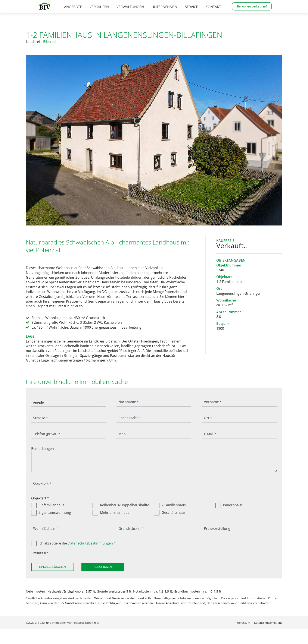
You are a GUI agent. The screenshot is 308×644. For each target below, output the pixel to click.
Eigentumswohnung (51, 512)
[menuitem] (73, 14)
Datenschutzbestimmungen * (92, 543)
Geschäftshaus (170, 512)
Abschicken (103, 567)
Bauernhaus (229, 505)
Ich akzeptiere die (73, 543)
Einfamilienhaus (48, 505)
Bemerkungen (43, 449)
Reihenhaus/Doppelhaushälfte (121, 505)
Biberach (50, 42)
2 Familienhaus (170, 505)
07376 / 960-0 (192, 4)
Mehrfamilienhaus (111, 512)
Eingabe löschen (52, 567)
